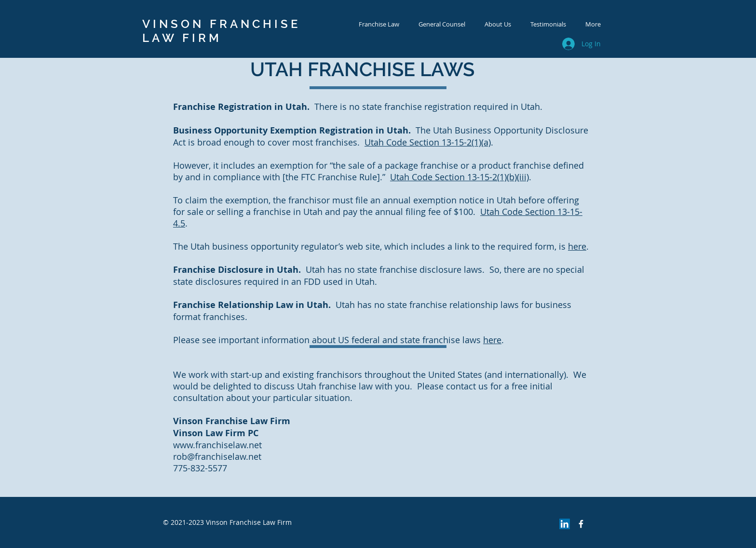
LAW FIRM (182, 38)
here (577, 246)
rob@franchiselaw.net (217, 456)
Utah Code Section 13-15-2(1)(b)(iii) (459, 177)
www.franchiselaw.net (217, 445)
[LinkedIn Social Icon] (565, 524)
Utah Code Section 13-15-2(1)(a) (428, 142)
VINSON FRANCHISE (221, 24)
